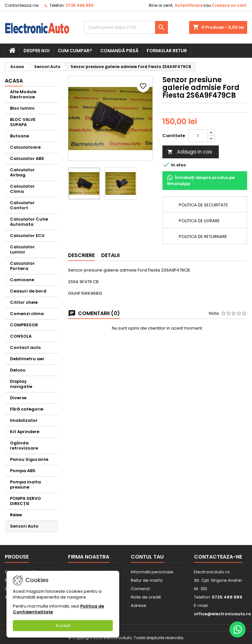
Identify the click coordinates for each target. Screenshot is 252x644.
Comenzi (140, 589)
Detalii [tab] (110, 255)
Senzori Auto (24, 526)
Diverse (18, 398)
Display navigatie (21, 384)
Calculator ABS (27, 159)
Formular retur (167, 51)
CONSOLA (21, 336)
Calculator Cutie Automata (29, 222)
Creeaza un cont (229, 5)
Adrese (139, 605)
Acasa (14, 81)
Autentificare (189, 5)
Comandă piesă (119, 51)
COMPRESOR (24, 325)
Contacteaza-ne (22, 5)
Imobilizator (24, 420)
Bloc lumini (22, 108)
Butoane (19, 136)
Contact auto (25, 347)
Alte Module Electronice (23, 94)
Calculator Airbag (22, 172)
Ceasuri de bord (28, 291)
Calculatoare (25, 147)
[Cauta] (126, 27)
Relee (16, 515)
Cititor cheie (24, 302)
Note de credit (146, 597)
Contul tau (147, 557)
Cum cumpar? (75, 51)
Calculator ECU (27, 236)
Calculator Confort (22, 205)
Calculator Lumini (22, 249)
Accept (63, 625)
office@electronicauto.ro (223, 614)
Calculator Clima (22, 189)
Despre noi (37, 51)
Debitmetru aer (27, 359)
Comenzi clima (27, 314)
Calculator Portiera (22, 266)
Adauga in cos (190, 152)
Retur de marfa (147, 580)
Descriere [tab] (81, 255)
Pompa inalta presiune (25, 485)
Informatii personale (152, 572)
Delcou (18, 370)
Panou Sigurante (29, 459)
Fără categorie (27, 409)
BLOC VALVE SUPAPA (23, 122)
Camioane (22, 280)
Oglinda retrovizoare (24, 446)
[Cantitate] (198, 136)
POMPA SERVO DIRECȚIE (25, 501)
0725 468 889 (80, 5)
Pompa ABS (23, 471)
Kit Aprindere (25, 432)
